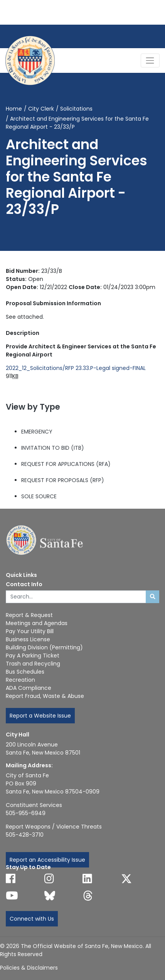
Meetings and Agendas (37, 623)
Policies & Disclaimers (29, 968)
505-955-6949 (26, 813)
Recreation (20, 680)
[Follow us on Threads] (88, 896)
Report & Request (29, 615)
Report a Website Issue (40, 716)
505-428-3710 (25, 835)
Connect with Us (32, 919)
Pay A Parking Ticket (33, 656)
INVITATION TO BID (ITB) (53, 448)
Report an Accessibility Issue (47, 860)
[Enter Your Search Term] (76, 597)
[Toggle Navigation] (150, 60)
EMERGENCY (37, 432)
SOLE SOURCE (39, 496)
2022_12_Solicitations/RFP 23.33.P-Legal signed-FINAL (76, 368)
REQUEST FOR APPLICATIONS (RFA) (66, 464)
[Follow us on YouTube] (12, 896)
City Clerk (41, 109)
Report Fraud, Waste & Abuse (45, 696)
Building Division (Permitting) (44, 647)
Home (14, 109)
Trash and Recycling (33, 664)
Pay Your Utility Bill (30, 631)
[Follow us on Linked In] (87, 879)
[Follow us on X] (126, 879)
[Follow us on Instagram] (49, 879)
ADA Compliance (29, 688)
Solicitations (76, 109)
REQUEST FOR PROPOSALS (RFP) (63, 480)
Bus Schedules (25, 672)
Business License (28, 639)
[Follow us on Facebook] (11, 879)
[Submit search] (152, 597)
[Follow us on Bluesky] (50, 896)
